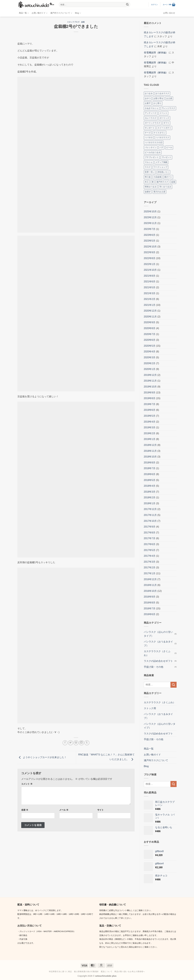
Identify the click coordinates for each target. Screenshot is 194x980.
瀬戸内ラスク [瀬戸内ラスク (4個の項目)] (162, 182)
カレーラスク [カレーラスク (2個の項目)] (151, 118)
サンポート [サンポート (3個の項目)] (150, 128)
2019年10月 (150, 387)
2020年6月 (150, 340)
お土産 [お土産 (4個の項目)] (169, 98)
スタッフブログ (73, 22)
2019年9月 (150, 393)
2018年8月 (150, 463)
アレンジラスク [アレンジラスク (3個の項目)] (168, 108)
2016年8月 (150, 603)
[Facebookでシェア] (65, 743)
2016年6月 (150, 614)
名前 (25, 810)
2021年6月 (150, 282)
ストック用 (150, 708)
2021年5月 (150, 287)
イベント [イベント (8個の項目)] (163, 113)
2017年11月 (150, 515)
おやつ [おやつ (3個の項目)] (148, 98)
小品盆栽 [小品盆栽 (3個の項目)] (157, 177)
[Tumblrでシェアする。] (87, 743)
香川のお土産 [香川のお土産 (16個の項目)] (159, 192)
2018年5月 (150, 480)
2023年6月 (150, 235)
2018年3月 (150, 492)
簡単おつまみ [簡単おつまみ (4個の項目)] (151, 187)
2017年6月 (150, 544)
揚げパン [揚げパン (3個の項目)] (168, 177)
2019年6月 (150, 410)
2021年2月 (150, 299)
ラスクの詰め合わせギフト (158, 661)
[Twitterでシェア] (71, 743)
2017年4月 (150, 556)
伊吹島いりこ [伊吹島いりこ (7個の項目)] (163, 172)
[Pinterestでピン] (76, 743)
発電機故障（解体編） (156, 53)
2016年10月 (150, 591)
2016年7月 (150, 608)
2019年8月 (150, 398)
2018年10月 (150, 457)
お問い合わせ (169, 13)
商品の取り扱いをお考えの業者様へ (130, 972)
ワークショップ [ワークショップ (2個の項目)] (160, 167)
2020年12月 (150, 311)
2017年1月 (150, 573)
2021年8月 (150, 276)
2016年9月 (150, 597)
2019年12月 (150, 375)
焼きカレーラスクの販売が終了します (160, 34)
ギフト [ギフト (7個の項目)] (166, 123)
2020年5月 (150, 346)
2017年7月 (150, 538)
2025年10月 (150, 212)
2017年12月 (150, 509)
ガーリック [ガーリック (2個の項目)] (164, 118)
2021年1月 (150, 305)
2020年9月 (150, 322)
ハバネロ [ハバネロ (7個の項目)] (149, 138)
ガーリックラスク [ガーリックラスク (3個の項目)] (153, 123)
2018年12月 (150, 445)
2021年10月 (150, 270)
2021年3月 (150, 293)
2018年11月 (150, 451)
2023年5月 (150, 241)
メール (64, 810)
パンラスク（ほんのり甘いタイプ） (158, 634)
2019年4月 (150, 422)
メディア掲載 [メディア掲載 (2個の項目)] (161, 162)
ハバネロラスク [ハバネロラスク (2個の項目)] (162, 138)
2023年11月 (150, 223)
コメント (27, 784)
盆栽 (83, 22)
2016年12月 (150, 579)
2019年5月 (150, 416)
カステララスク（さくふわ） (157, 653)
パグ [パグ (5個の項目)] (161, 147)
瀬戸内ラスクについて (61, 13)
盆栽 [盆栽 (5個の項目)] (173, 182)
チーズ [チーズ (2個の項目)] (148, 133)
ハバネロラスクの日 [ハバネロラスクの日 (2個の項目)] (154, 143)
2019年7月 (150, 404)
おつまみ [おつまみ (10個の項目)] (149, 93)
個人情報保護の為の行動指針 (86, 972)
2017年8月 (150, 533)
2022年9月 (150, 252)
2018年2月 (150, 497)
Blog (78, 13)
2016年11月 (150, 585)
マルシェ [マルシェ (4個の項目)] (149, 162)
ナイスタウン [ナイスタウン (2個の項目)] (159, 133)
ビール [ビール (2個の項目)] (169, 147)
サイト (100, 810)
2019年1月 (150, 439)
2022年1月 (150, 264)
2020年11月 (150, 317)
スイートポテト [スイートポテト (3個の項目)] (164, 128)
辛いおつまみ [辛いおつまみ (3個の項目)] (165, 187)
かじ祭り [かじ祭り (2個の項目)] (157, 103)
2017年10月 (150, 521)
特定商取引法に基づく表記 (60, 972)
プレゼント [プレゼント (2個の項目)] (166, 157)
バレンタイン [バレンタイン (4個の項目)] (151, 147)
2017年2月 (150, 568)
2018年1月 (150, 503)
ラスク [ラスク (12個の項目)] (148, 167)
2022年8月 (150, 258)
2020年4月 (150, 352)
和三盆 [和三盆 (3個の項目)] (148, 177)
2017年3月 (150, 562)
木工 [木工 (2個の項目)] (147, 182)
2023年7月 (150, 229)
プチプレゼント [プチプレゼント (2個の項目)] (152, 157)
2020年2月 (150, 363)
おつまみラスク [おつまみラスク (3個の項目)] (162, 93)
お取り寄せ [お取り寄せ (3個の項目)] (158, 98)
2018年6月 (150, 474)
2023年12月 (150, 217)
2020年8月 (150, 328)
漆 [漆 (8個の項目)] (153, 182)
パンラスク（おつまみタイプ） (158, 644)
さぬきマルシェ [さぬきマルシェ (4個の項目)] (152, 108)
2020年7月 (150, 334)
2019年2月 (150, 433)
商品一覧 (24, 13)
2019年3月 (150, 427)
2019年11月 (150, 381)
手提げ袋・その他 (154, 667)
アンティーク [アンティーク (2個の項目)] (151, 113)
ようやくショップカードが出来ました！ (42, 757)
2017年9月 (150, 527)
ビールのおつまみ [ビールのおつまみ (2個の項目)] (153, 152)
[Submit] (127, 5)
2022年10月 (150, 247)
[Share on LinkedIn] (81, 743)
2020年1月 (150, 369)
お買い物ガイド (40, 13)
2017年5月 (150, 550)
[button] (155, 5)
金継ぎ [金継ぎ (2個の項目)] (148, 192)
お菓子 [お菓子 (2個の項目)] (148, 103)
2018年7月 (150, 468)
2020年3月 (150, 357)
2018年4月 (150, 486)
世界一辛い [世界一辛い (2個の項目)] (150, 172)
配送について (107, 972)
